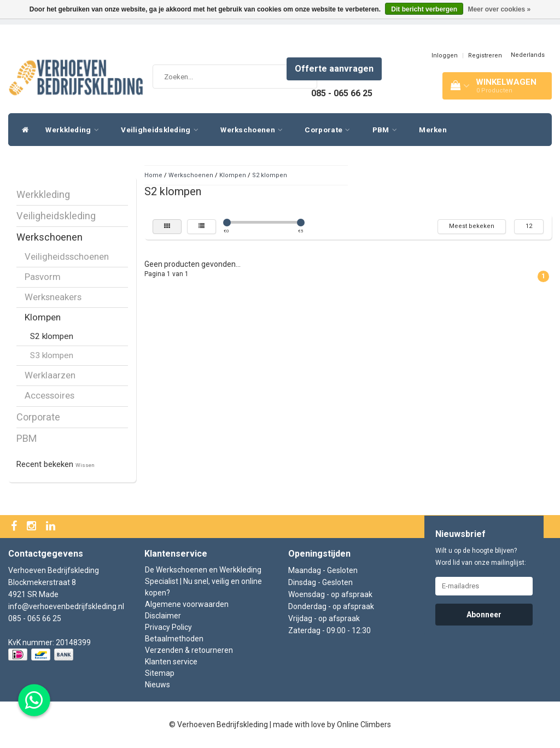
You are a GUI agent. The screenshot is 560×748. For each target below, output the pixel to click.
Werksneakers (53, 297)
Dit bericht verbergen (424, 9)
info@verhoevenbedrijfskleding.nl (66, 606)
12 (529, 226)
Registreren (485, 55)
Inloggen (445, 55)
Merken (433, 130)
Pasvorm (43, 277)
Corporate (330, 130)
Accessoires (49, 395)
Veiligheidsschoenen (67, 256)
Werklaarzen (50, 375)
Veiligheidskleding (162, 130)
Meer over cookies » (499, 9)
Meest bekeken (472, 226)
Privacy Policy (168, 627)
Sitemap (160, 673)
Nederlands (528, 55)
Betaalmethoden (174, 639)
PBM (388, 130)
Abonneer (484, 615)
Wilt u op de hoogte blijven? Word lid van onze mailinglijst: (481, 557)
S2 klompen (52, 336)
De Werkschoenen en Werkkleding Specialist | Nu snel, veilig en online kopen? (203, 581)
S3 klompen (52, 355)
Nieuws (157, 685)
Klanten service (171, 662)
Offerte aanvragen (334, 69)
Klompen (43, 317)
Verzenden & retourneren (189, 650)
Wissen (85, 465)
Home (153, 175)
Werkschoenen (254, 130)
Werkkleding (75, 130)
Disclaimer (163, 616)
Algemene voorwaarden (187, 604)
